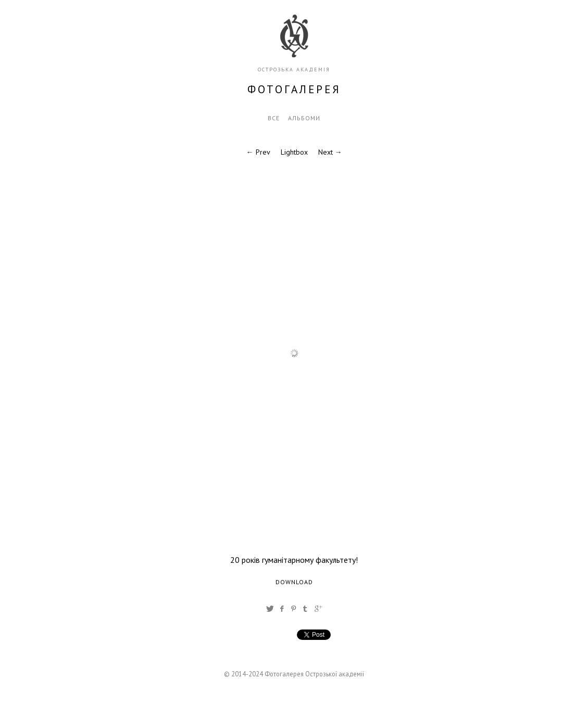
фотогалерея (294, 89)
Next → (330, 152)
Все (274, 118)
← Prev (258, 152)
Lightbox (294, 152)
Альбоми (304, 118)
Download (294, 582)
